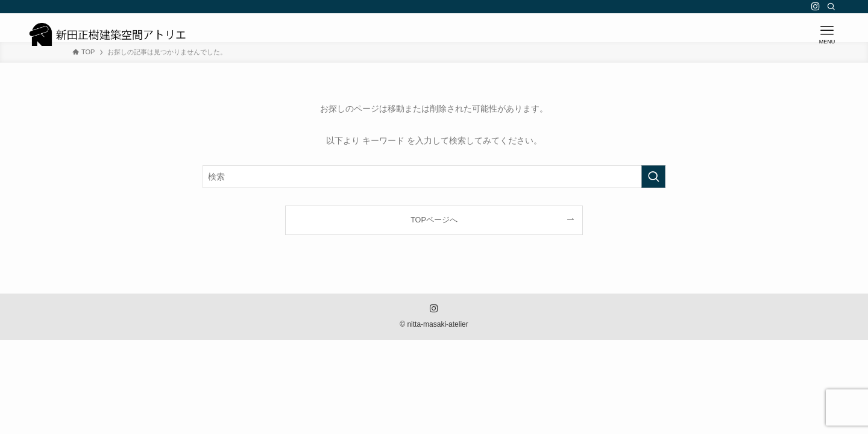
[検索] (831, 7)
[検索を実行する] (653, 177)
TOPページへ (434, 220)
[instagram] (816, 7)
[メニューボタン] (827, 34)
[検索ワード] (434, 177)
